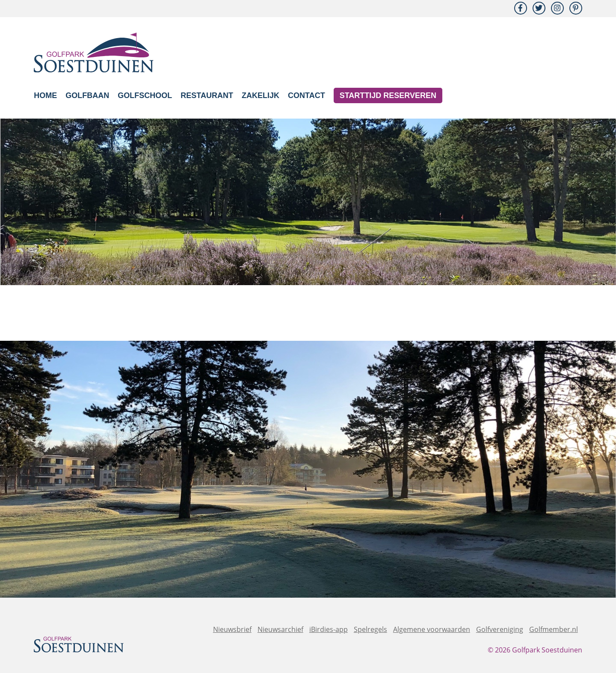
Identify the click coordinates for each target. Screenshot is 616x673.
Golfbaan (87, 95)
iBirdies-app (329, 629)
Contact (307, 95)
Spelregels (370, 629)
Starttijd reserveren (388, 95)
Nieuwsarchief (280, 629)
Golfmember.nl (554, 629)
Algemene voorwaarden (432, 629)
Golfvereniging (500, 629)
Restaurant (207, 95)
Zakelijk (261, 95)
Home (45, 95)
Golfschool (145, 95)
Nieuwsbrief (232, 629)
